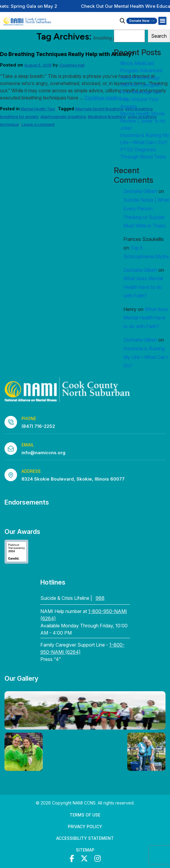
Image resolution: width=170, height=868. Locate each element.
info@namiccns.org (43, 453)
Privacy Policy (85, 827)
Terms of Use (85, 815)
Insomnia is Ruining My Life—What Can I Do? (146, 357)
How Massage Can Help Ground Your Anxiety (141, 99)
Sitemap (85, 850)
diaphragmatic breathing (63, 117)
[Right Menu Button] (162, 21)
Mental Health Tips (38, 109)
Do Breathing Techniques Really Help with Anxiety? (67, 54)
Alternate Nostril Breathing (99, 109)
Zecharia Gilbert (140, 191)
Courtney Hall (72, 65)
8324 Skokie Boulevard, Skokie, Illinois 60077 (73, 479)
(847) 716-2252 (38, 426)
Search (159, 36)
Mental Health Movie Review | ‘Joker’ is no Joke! (143, 121)
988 (100, 598)
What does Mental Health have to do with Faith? (143, 287)
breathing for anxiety (19, 117)
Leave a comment (38, 124)
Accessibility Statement (85, 838)
